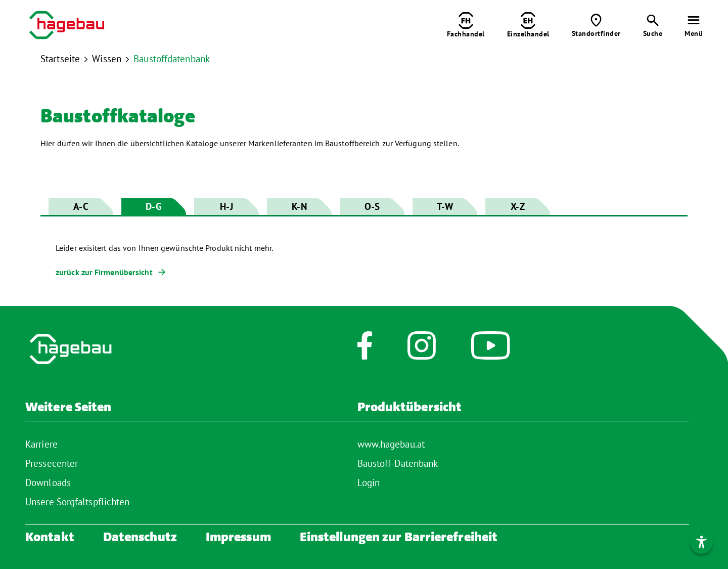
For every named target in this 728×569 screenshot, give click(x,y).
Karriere (41, 444)
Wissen (107, 59)
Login (369, 483)
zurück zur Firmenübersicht (104, 272)
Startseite (60, 59)
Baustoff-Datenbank (398, 463)
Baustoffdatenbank (172, 59)
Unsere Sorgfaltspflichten (78, 502)
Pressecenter (52, 463)
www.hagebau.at (391, 444)
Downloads (48, 483)
